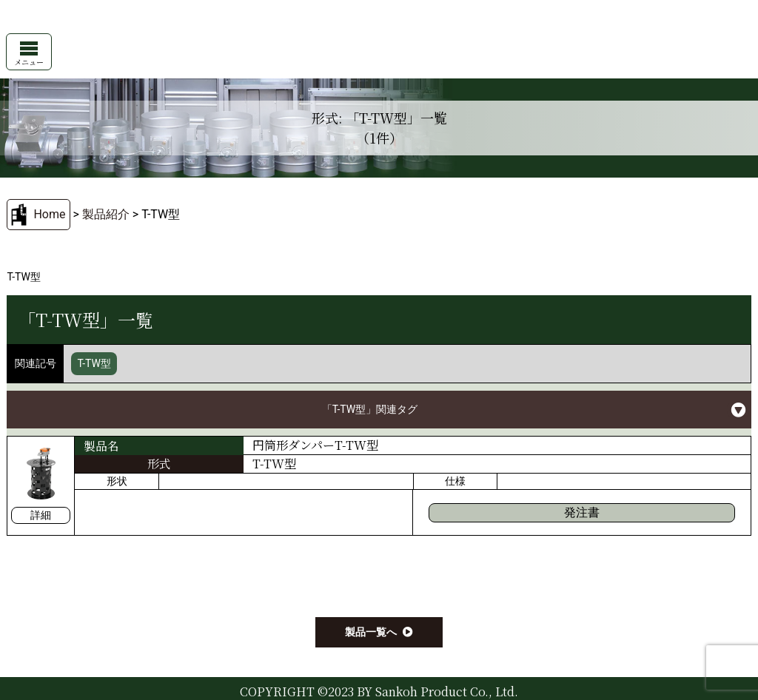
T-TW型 (94, 363)
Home (49, 214)
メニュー (29, 54)
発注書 (582, 512)
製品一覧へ (371, 632)
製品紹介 (106, 214)
